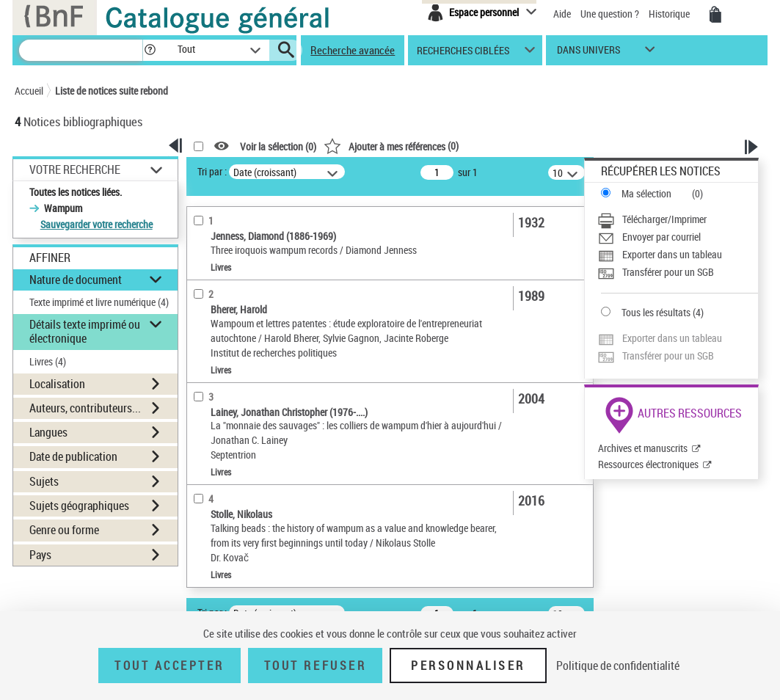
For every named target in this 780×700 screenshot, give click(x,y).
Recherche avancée (353, 50)
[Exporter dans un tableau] (678, 255)
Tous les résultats (656, 312)
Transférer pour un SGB (668, 272)
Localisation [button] (57, 384)
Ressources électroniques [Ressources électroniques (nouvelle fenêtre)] (648, 464)
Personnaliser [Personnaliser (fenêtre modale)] (468, 666)
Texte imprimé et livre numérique (99, 302)
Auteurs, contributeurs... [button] (85, 408)
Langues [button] (48, 432)
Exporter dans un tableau (672, 254)
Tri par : (212, 171)
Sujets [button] (44, 481)
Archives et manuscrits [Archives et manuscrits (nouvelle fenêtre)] (643, 448)
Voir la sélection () (278, 146)
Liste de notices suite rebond (112, 91)
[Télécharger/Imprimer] (678, 219)
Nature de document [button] (76, 280)
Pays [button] (40, 555)
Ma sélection (646, 193)
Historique (670, 14)
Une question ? (610, 14)
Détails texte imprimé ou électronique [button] (85, 331)
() (391, 146)
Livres (48, 361)
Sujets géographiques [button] (79, 506)
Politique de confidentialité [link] (618, 666)
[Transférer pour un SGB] (678, 272)
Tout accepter (170, 666)
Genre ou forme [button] (64, 530)
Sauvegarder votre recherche (96, 224)
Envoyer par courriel (661, 237)
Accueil (29, 91)
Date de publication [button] (73, 456)
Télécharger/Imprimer (664, 219)
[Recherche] (81, 50)
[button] (150, 50)
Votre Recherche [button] (75, 169)
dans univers (588, 53)
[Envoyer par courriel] (678, 237)
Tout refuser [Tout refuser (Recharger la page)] (315, 666)
